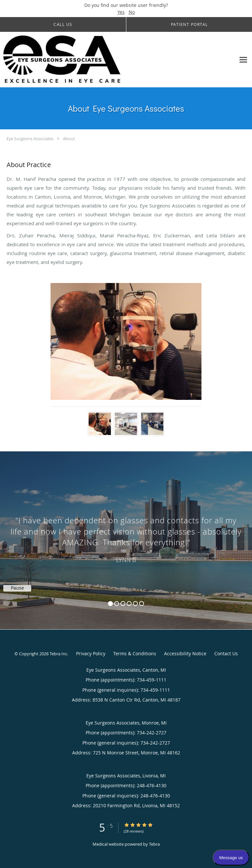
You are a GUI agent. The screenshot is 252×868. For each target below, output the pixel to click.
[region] (126, 534)
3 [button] (123, 604)
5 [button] (135, 604)
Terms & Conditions (135, 653)
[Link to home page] (85, 60)
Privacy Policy (91, 653)
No (132, 12)
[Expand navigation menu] (243, 60)
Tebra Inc (58, 654)
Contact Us (226, 653)
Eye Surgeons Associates (30, 139)
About (69, 139)
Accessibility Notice (185, 653)
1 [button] (110, 604)
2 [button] (117, 604)
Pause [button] (17, 588)
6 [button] (142, 604)
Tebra (154, 844)
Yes (121, 12)
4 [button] (129, 604)
